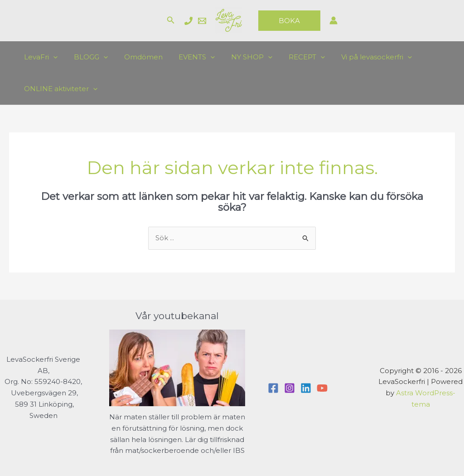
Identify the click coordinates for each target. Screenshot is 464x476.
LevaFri (39, 57)
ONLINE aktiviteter (59, 89)
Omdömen (137, 57)
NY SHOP (240, 57)
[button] (171, 20)
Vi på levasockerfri (359, 57)
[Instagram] (290, 388)
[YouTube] (322, 388)
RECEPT (292, 57)
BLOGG (87, 57)
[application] (52, 57)
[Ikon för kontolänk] (333, 20)
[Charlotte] (188, 21)
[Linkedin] (306, 388)
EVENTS (188, 57)
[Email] (202, 21)
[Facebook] (273, 388)
